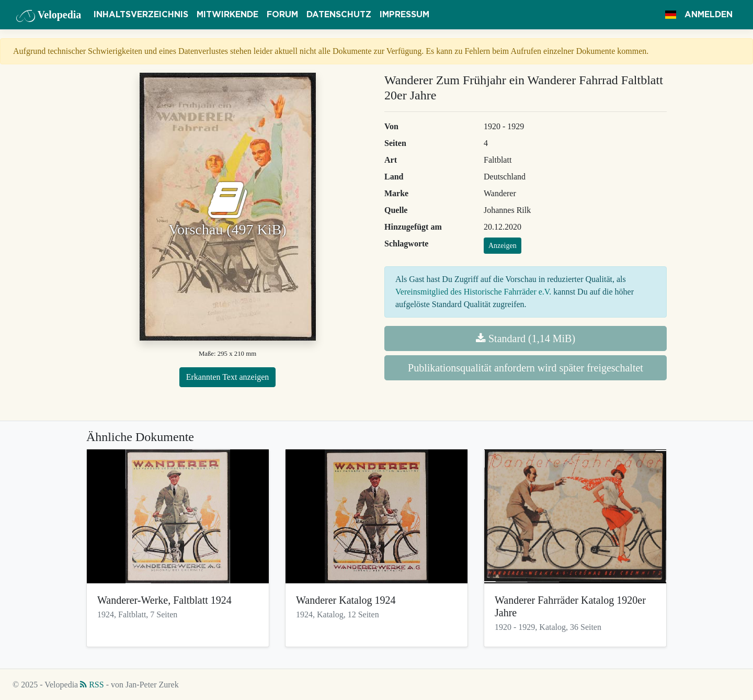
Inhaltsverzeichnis (141, 15)
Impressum (404, 15)
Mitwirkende (227, 15)
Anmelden (709, 15)
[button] (671, 15)
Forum (282, 15)
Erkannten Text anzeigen (228, 377)
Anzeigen (503, 246)
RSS (92, 685)
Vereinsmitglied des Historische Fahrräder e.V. (473, 292)
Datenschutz (339, 15)
